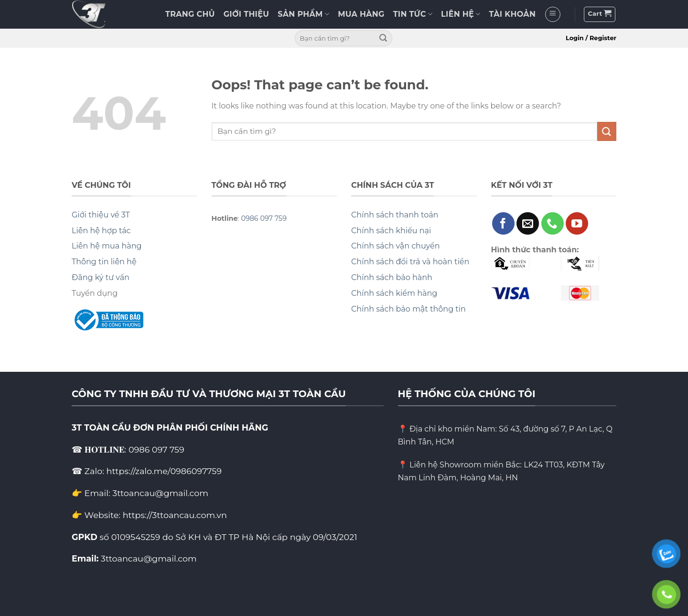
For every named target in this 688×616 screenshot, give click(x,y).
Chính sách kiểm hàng (394, 293)
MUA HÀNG (361, 14)
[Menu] (553, 14)
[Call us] (553, 223)
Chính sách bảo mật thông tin (408, 309)
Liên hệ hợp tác (101, 231)
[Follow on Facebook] (503, 223)
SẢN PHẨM (303, 14)
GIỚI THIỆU (246, 14)
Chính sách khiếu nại (391, 231)
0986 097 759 (264, 218)
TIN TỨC (413, 14)
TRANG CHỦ (190, 14)
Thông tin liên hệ (104, 262)
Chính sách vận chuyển (396, 246)
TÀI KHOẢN (513, 14)
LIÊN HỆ (461, 14)
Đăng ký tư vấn (101, 277)
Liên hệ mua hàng (107, 246)
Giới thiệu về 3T (101, 215)
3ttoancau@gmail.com (149, 558)
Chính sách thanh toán (395, 215)
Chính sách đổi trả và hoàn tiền (410, 262)
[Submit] (383, 38)
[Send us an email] (528, 223)
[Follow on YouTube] (577, 223)
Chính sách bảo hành (392, 277)
